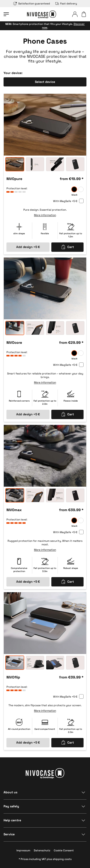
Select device (45, 82)
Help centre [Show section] (12, 820)
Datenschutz (42, 850)
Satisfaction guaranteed (32, 4)
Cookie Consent (64, 850)
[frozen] (81, 190)
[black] (74, 190)
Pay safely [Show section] (11, 806)
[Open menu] (6, 14)
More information (45, 215)
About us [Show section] (10, 792)
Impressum (23, 850)
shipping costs (62, 859)
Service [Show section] (9, 834)
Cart (67, 247)
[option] (45, 125)
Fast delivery (66, 4)
